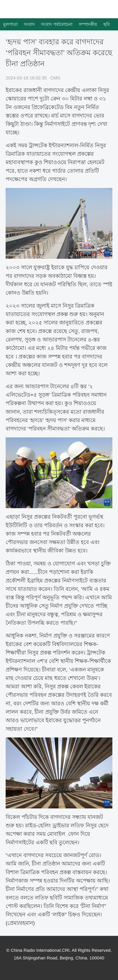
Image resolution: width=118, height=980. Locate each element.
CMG (55, 78)
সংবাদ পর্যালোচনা (57, 24)
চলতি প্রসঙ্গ (32, 36)
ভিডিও (9, 36)
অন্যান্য (55, 36)
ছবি (107, 24)
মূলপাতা (10, 24)
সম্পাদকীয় (88, 24)
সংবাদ (29, 24)
